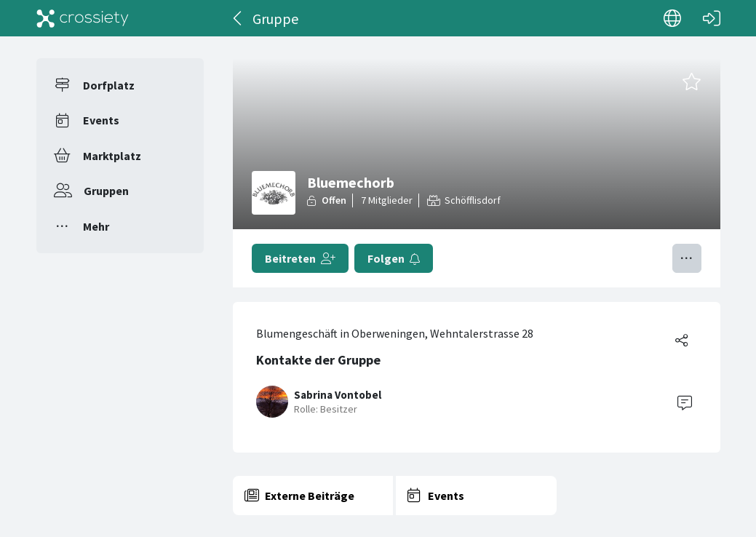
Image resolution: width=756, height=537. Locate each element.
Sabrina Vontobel (338, 395)
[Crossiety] (83, 18)
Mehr (96, 226)
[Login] (712, 18)
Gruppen (106, 191)
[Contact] (685, 402)
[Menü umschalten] (687, 258)
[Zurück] (238, 18)
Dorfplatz (109, 85)
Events (101, 120)
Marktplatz (112, 156)
